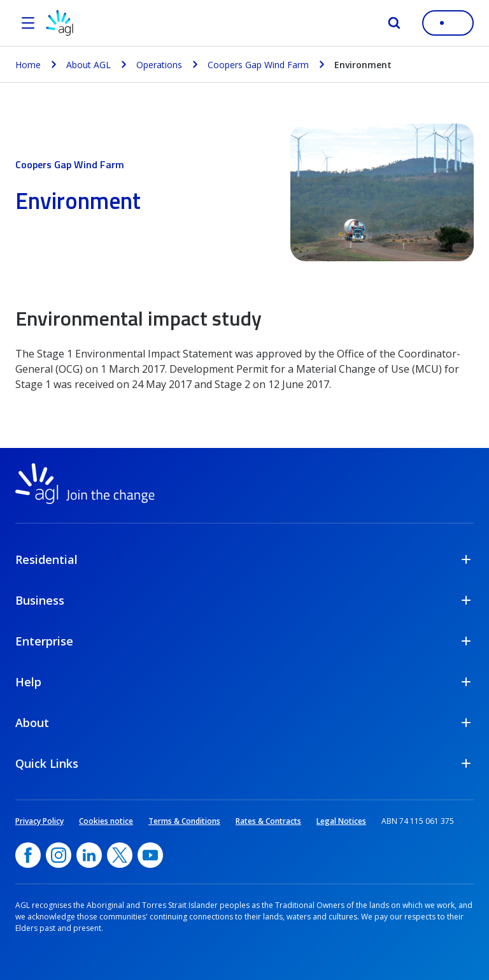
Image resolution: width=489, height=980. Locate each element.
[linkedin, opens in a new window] (89, 855)
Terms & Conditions (184, 821)
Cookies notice (106, 821)
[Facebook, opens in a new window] (28, 855)
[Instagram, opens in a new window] (59, 855)
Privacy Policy (39, 821)
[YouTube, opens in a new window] (150, 855)
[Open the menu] (28, 23)
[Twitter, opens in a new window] (120, 855)
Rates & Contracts (268, 821)
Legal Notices (341, 821)
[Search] (394, 23)
